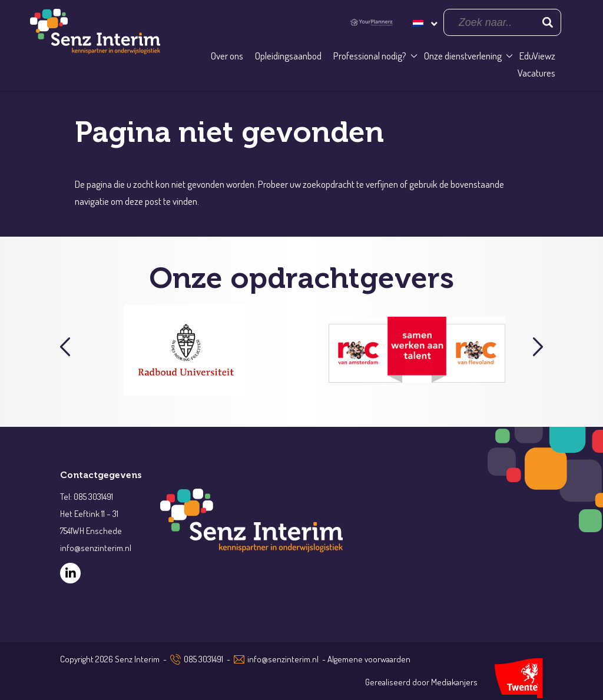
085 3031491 (203, 659)
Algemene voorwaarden (369, 659)
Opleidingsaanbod (288, 56)
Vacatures (536, 73)
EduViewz (537, 56)
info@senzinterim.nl (283, 659)
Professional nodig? (370, 56)
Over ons (227, 56)
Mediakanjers (454, 682)
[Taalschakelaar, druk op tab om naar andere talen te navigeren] (424, 22)
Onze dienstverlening (463, 56)
